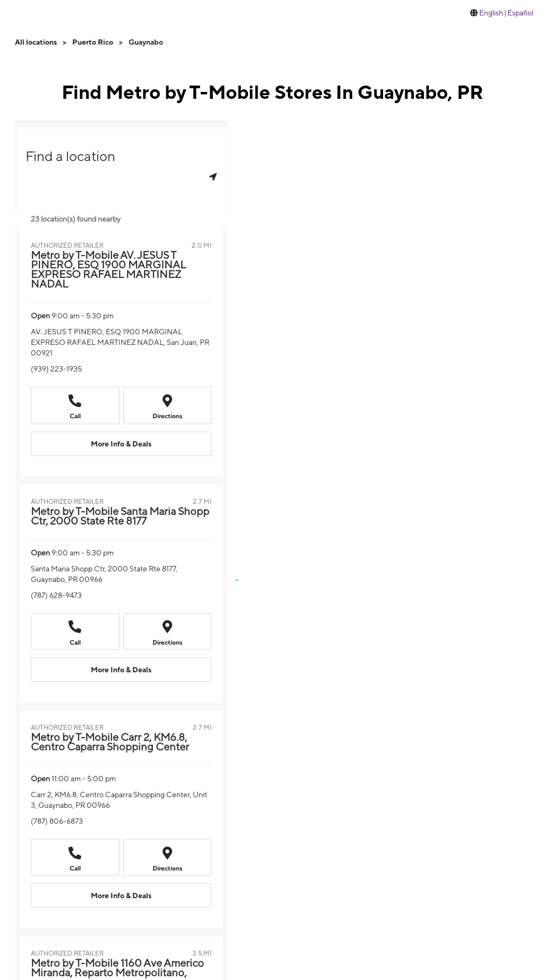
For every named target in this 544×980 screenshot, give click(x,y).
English (491, 13)
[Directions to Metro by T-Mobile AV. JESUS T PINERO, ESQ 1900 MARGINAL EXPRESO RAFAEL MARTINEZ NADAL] (168, 405)
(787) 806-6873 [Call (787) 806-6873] (57, 821)
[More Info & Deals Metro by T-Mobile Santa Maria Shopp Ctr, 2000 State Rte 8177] (121, 670)
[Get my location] (213, 177)
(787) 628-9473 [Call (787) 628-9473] (56, 595)
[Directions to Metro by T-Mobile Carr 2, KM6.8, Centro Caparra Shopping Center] (168, 857)
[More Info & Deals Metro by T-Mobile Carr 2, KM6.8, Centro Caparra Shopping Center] (121, 895)
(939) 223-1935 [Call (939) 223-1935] (56, 369)
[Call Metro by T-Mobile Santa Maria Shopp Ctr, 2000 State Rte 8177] (75, 632)
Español (520, 13)
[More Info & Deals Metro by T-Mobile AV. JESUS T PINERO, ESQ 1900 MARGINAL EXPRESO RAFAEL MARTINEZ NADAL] (121, 444)
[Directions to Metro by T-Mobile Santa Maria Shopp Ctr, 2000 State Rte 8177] (168, 632)
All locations (36, 42)
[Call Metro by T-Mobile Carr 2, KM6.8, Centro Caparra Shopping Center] (75, 857)
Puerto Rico (93, 42)
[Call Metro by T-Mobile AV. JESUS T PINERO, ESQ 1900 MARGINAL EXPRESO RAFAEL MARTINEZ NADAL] (75, 405)
